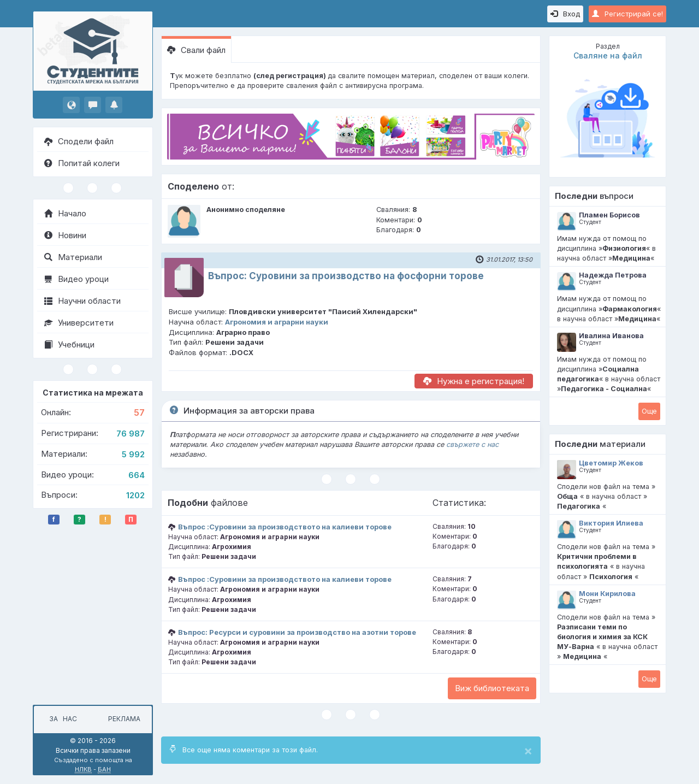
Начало (65, 213)
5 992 (133, 454)
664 (137, 475)
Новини (65, 235)
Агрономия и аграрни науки (277, 322)
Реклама (124, 719)
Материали (73, 257)
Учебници (69, 344)
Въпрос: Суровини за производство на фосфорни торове (346, 276)
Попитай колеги (82, 163)
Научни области (82, 301)
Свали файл (196, 50)
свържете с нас (472, 444)
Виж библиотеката (492, 688)
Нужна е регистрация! (474, 381)
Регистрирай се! (627, 14)
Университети (79, 323)
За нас (61, 719)
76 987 (131, 434)
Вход (565, 14)
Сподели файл (79, 141)
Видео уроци (76, 279)
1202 (135, 495)
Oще (649, 411)
